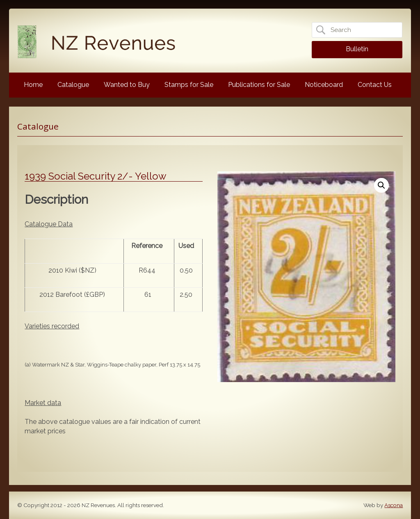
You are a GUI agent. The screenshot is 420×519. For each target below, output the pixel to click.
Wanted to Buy (127, 85)
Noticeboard (324, 85)
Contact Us (375, 85)
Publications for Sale (259, 85)
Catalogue (73, 85)
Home (33, 85)
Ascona (394, 505)
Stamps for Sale (189, 85)
